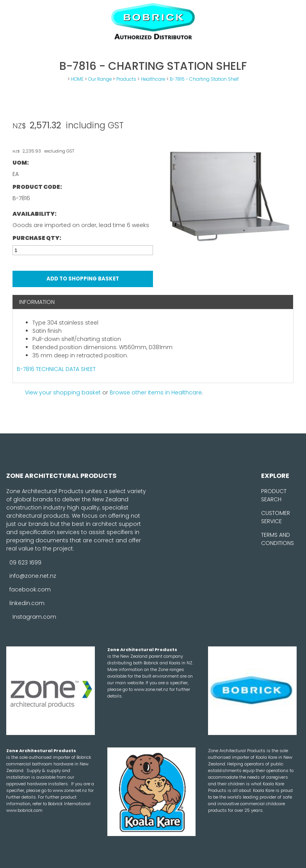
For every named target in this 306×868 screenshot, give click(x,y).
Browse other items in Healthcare (156, 392)
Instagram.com (34, 617)
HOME (77, 79)
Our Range (100, 79)
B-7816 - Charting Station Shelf (204, 79)
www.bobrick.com (24, 810)
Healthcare (153, 79)
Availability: (35, 214)
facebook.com (30, 589)
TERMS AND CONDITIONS (278, 539)
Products (126, 79)
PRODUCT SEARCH (274, 495)
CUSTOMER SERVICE (276, 517)
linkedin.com (27, 603)
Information (37, 302)
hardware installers (47, 784)
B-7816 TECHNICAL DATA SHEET (56, 369)
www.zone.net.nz (152, 689)
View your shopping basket (63, 392)
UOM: (21, 163)
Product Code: (37, 187)
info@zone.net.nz (33, 576)
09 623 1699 (25, 562)
